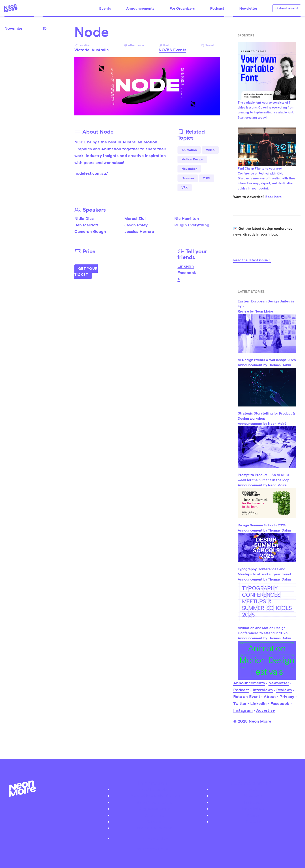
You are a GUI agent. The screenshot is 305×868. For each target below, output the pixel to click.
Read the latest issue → (252, 260)
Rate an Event (247, 697)
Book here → (275, 197)
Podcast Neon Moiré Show (155, 796)
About (270, 697)
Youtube (253, 822)
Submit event (287, 8)
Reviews (284, 690)
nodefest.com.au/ (91, 173)
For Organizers (182, 8)
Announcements (140, 8)
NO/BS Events (172, 50)
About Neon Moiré (155, 789)
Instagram (243, 710)
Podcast (217, 8)
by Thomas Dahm (153, 849)
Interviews (263, 690)
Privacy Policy (155, 838)
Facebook (187, 273)
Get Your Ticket (86, 272)
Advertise (265, 710)
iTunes (253, 815)
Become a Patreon (155, 828)
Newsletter (248, 8)
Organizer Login (155, 809)
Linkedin (186, 266)
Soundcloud (253, 809)
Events (105, 8)
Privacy (287, 697)
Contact (155, 822)
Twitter (240, 703)
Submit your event (155, 802)
